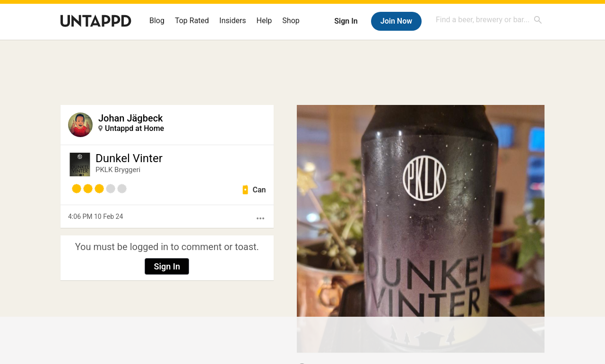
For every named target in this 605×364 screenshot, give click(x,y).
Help (264, 21)
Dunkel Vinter (129, 158)
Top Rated (192, 21)
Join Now (396, 21)
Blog (157, 21)
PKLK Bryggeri (118, 170)
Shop (291, 21)
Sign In (346, 21)
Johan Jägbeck (131, 118)
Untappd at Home (134, 128)
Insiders (233, 21)
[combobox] (489, 20)
